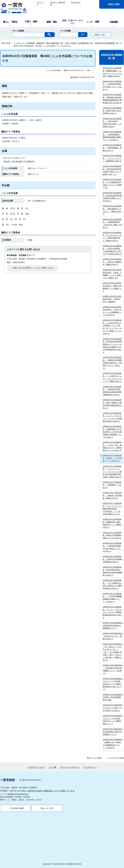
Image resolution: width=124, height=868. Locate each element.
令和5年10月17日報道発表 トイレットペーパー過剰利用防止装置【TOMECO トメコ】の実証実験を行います (112, 509)
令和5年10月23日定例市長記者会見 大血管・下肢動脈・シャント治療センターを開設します (112, 274)
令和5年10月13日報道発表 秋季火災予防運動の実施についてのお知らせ (112, 535)
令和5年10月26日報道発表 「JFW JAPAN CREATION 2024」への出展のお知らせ (112, 123)
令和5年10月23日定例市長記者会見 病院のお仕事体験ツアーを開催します (112, 287)
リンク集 (52, 767)
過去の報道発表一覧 (54, 43)
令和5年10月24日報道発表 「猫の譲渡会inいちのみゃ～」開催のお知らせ (112, 210)
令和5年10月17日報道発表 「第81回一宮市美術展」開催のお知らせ (112, 495)
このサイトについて (36, 767)
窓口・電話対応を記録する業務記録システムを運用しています (48, 791)
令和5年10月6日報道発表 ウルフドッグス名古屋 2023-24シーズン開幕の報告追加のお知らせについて (113, 684)
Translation (76, 2)
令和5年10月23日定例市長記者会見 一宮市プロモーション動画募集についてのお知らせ (112, 311)
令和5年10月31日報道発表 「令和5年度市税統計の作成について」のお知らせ (112, 85)
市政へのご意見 (47, 808)
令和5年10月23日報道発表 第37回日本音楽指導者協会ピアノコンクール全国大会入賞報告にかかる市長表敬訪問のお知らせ (112, 345)
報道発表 (40, 43)
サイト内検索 (18, 31)
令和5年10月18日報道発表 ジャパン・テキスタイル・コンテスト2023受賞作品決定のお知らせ (112, 417)
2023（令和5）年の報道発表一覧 (79, 43)
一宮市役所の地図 (16, 808)
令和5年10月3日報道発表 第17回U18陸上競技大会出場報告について (113, 732)
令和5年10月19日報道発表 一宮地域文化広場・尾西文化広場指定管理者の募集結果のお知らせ (112, 391)
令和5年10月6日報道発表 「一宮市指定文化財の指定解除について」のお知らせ (113, 669)
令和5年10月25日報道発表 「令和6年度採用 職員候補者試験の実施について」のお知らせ (112, 136)
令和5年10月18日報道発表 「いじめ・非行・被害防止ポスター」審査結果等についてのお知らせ (112, 446)
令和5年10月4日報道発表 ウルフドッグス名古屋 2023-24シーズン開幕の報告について (113, 720)
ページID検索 (65, 31)
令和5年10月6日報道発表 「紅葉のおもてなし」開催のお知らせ (113, 636)
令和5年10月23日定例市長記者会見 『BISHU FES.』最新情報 (112, 299)
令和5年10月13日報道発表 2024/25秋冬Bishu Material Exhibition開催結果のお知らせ (113, 571)
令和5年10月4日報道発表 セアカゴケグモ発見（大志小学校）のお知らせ (113, 708)
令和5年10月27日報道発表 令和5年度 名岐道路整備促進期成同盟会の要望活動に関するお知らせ (112, 99)
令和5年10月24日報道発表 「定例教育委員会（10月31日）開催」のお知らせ (112, 223)
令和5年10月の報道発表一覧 (107, 43)
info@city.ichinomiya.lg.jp (18, 794)
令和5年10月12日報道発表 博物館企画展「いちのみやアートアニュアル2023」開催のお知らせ (112, 72)
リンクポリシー (90, 767)
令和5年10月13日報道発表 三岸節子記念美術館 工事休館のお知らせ (113, 559)
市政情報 (31, 43)
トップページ (19, 43)
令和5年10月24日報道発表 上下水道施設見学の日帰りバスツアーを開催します (112, 183)
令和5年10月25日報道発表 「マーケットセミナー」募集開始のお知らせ (112, 158)
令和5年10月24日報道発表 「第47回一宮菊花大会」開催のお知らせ (112, 262)
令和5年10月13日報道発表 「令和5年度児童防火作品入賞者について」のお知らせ (112, 547)
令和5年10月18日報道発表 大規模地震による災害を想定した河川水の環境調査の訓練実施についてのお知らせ (112, 432)
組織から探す (100, 35)
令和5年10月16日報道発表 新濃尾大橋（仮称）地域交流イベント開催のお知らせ (112, 523)
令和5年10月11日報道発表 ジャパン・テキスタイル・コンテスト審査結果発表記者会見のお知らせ (112, 612)
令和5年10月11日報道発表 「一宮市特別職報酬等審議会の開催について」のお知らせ (112, 598)
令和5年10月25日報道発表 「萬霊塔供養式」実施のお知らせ (112, 148)
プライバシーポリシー (70, 767)
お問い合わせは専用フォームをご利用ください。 (34, 268)
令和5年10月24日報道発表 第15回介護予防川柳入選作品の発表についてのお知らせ (112, 197)
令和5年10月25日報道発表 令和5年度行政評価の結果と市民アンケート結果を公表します (112, 170)
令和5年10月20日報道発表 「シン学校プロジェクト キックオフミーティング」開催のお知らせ (112, 377)
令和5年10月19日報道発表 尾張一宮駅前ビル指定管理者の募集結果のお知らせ (112, 404)
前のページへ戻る (94, 758)
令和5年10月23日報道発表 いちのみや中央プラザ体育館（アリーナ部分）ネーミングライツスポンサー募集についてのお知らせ (112, 327)
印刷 (88, 70)
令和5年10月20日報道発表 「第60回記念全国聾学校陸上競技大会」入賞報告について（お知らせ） (112, 363)
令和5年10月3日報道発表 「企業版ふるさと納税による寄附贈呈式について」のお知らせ (113, 744)
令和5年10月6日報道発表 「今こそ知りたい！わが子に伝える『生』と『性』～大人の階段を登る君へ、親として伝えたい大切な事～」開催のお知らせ (113, 652)
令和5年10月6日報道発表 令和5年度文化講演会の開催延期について (113, 625)
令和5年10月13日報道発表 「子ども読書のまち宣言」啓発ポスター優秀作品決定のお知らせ (112, 584)
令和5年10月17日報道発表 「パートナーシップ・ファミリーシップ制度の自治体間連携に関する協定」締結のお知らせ (112, 472)
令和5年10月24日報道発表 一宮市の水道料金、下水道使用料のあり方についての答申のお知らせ (112, 250)
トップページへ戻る (116, 758)
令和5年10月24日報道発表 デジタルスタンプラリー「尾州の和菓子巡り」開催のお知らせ (112, 237)
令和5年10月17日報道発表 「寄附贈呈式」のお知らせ (112, 485)
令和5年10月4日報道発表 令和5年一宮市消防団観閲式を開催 (113, 697)
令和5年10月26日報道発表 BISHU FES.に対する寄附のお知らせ (112, 111)
